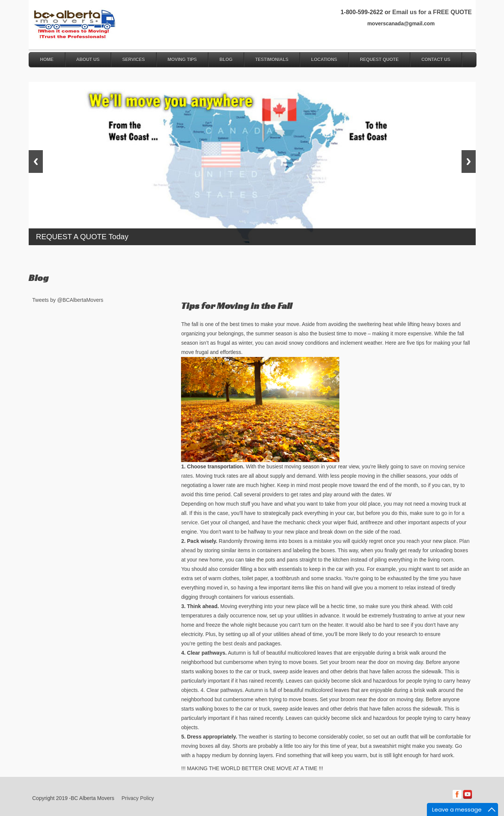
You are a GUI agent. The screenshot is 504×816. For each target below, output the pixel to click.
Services (133, 60)
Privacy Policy (138, 798)
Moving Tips (182, 60)
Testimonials (272, 60)
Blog (226, 60)
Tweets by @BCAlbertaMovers (68, 300)
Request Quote (379, 60)
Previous (36, 162)
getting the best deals (221, 643)
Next (469, 162)
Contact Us (436, 60)
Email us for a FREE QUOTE (432, 12)
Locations (324, 60)
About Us (88, 60)
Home (47, 60)
